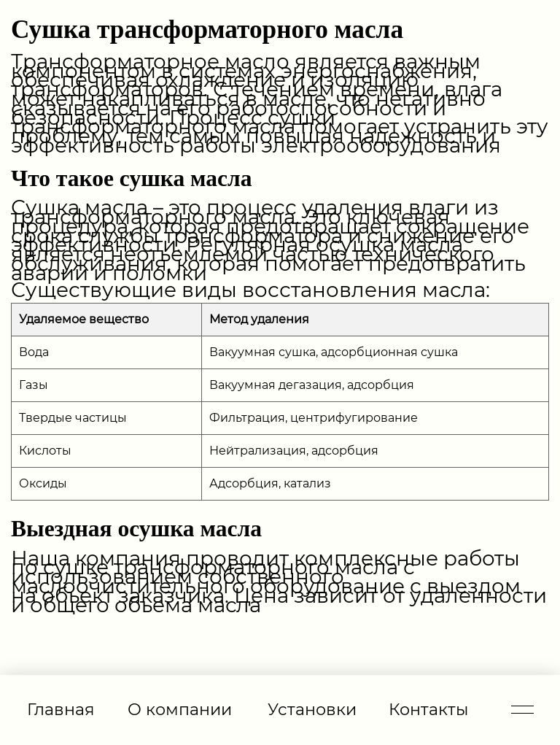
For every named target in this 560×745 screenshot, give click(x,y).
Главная (61, 709)
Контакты (428, 709)
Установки (312, 709)
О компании (180, 709)
